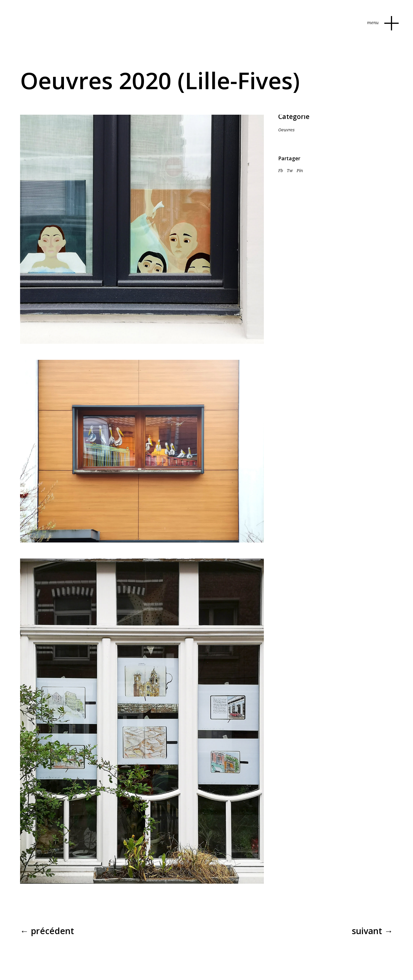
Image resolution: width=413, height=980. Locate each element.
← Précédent (47, 931)
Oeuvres (286, 130)
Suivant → (372, 931)
